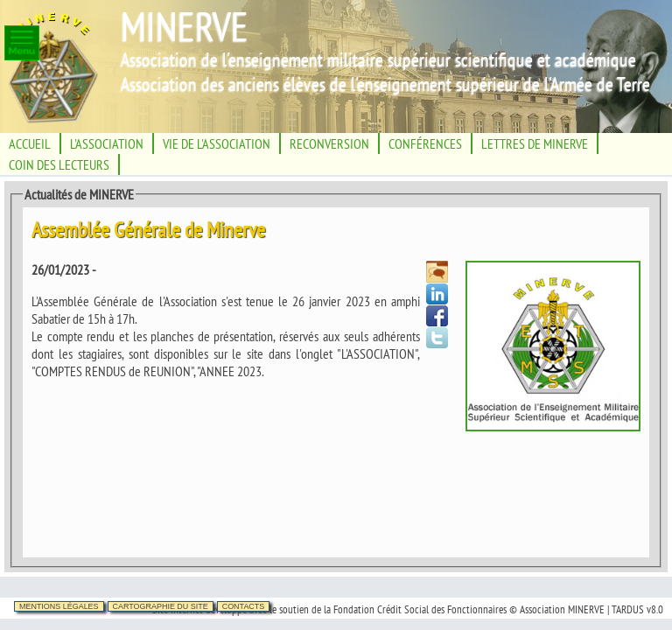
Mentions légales (59, 606)
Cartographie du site (161, 606)
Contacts (244, 606)
